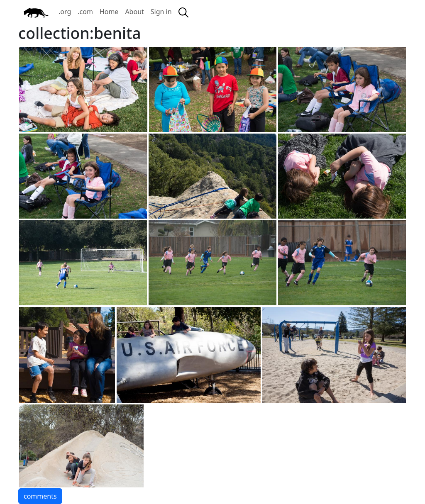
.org (65, 12)
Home (109, 12)
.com (85, 12)
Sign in (161, 12)
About (134, 12)
